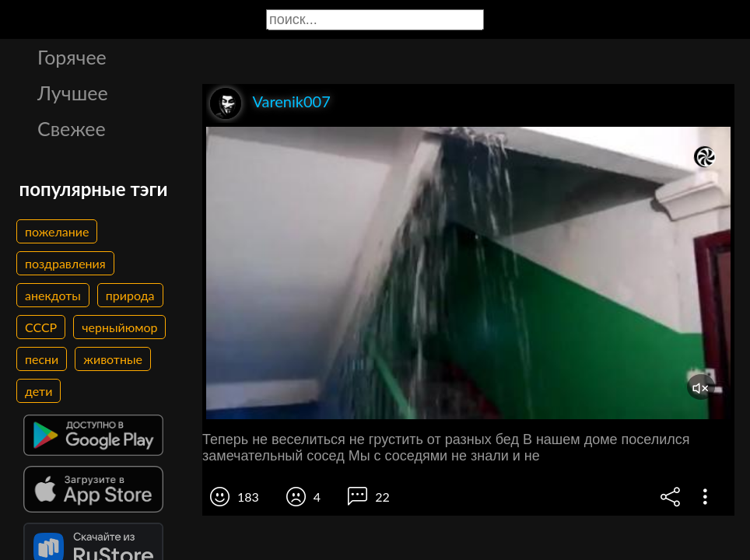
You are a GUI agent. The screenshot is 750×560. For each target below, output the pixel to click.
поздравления (65, 263)
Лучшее (73, 93)
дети (39, 391)
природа (130, 295)
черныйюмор (119, 327)
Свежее (72, 128)
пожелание (57, 231)
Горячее (72, 57)
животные (113, 359)
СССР (41, 327)
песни (42, 359)
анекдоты (53, 295)
